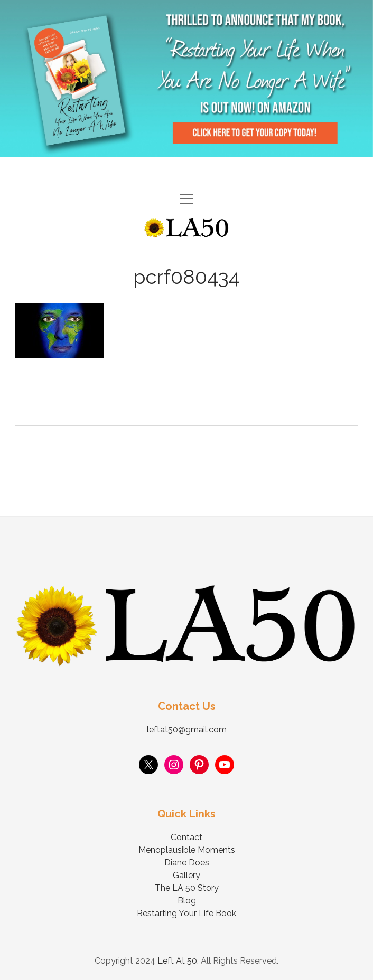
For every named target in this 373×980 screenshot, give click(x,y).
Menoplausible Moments (187, 850)
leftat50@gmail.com (187, 730)
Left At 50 (177, 961)
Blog (187, 901)
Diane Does (187, 863)
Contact (186, 837)
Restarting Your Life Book (186, 913)
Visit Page (186, 78)
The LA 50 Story (187, 888)
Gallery (186, 875)
